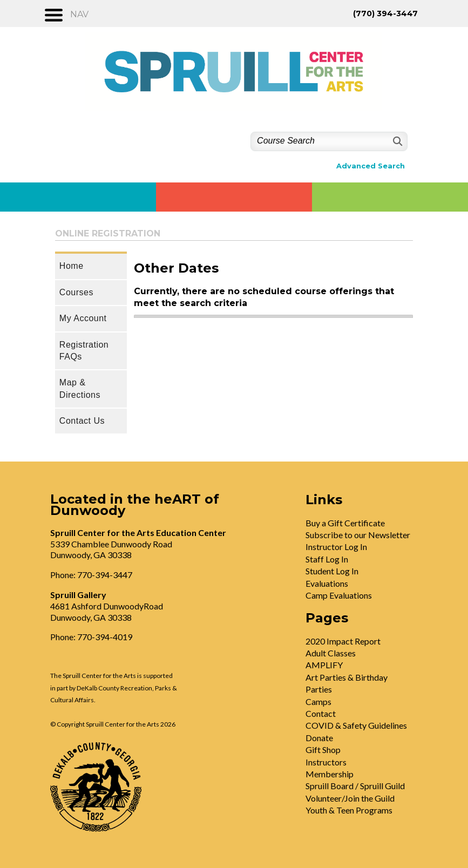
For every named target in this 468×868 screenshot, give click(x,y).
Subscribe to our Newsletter (358, 535)
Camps (318, 701)
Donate (319, 738)
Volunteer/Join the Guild (350, 798)
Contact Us (82, 421)
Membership (330, 774)
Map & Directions (80, 388)
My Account (83, 318)
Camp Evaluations (339, 595)
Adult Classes (331, 653)
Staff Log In (327, 559)
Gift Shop (323, 750)
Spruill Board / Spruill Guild (355, 786)
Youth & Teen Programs (349, 810)
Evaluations (327, 583)
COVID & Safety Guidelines (356, 725)
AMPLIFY (324, 665)
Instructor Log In (336, 547)
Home (72, 266)
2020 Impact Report (343, 641)
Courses (76, 292)
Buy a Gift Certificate (345, 523)
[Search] (396, 141)
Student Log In (332, 571)
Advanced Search (371, 166)
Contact (321, 713)
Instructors (326, 762)
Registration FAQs (84, 351)
